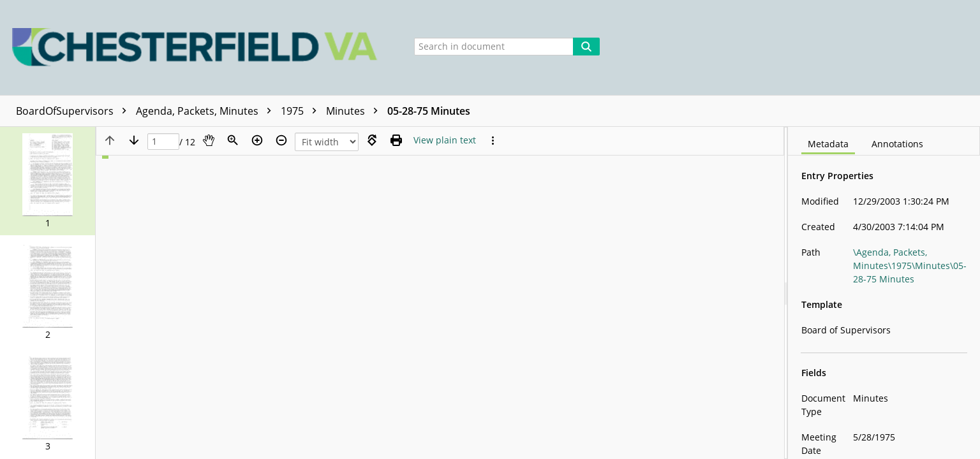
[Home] (198, 47)
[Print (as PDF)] (396, 140)
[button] (48, 181)
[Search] (586, 47)
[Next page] (134, 140)
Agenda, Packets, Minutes (207, 111)
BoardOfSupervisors (74, 111)
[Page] (163, 142)
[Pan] (209, 140)
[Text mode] (445, 140)
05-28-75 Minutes (429, 111)
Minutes (355, 111)
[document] (884, 293)
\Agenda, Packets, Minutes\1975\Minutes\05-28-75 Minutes (910, 266)
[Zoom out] (281, 140)
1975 (302, 111)
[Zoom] (233, 140)
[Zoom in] (257, 140)
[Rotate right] (372, 140)
